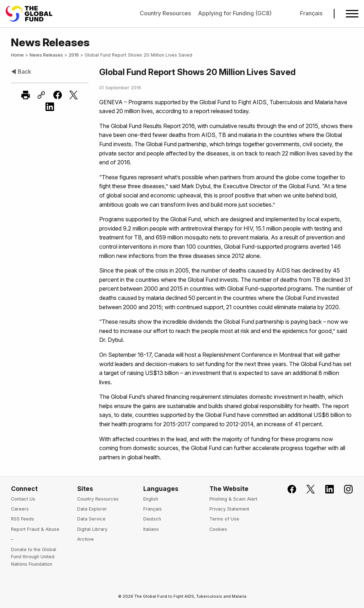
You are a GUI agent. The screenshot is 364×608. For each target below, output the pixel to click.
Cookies (218, 529)
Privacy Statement (229, 509)
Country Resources (165, 13)
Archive (85, 539)
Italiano (151, 529)
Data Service (91, 519)
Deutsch (152, 519)
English (151, 499)
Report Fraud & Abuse (35, 529)
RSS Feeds (23, 519)
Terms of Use (224, 519)
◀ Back (21, 72)
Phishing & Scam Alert (233, 499)
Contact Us (23, 499)
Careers (20, 509)
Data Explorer (92, 509)
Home (17, 55)
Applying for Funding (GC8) (235, 13)
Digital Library (92, 529)
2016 (74, 55)
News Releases (46, 55)
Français (311, 13)
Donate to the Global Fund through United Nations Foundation (34, 557)
